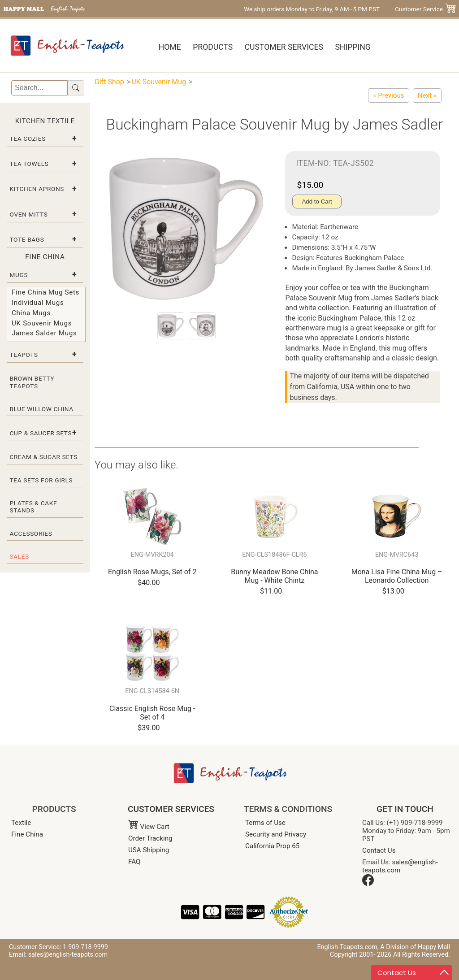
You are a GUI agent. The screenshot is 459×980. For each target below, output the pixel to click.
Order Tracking (150, 838)
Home (170, 47)
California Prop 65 (272, 846)
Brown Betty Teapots (32, 382)
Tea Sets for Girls (41, 480)
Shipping (353, 47)
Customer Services (284, 47)
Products (213, 47)
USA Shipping (149, 850)
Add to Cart (317, 202)
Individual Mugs (38, 303)
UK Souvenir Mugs (42, 323)
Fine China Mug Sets (45, 292)
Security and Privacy (276, 834)
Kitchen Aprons (37, 189)
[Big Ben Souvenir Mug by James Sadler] (427, 95)
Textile (21, 823)
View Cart (149, 827)
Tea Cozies (28, 139)
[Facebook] (368, 884)
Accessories (31, 533)
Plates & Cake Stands (34, 507)
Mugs (19, 275)
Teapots (24, 355)
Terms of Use (265, 823)
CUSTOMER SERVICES (171, 809)
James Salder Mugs (44, 333)
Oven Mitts (29, 214)
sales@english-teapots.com (400, 866)
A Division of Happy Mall (415, 947)
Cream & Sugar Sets (44, 457)
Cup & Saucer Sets (41, 433)
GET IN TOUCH (405, 809)
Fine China (27, 834)
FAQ (134, 862)
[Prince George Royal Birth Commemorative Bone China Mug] (388, 95)
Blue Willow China (42, 409)
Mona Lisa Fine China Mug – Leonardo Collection (397, 576)
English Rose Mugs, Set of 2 (152, 572)
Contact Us (379, 850)
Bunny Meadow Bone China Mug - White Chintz (274, 576)
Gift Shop (109, 82)
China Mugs (31, 313)
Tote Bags (27, 239)
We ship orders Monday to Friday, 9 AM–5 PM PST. (312, 9)
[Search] (39, 88)
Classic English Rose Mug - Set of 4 (152, 713)
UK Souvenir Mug (159, 82)
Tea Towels (29, 164)
